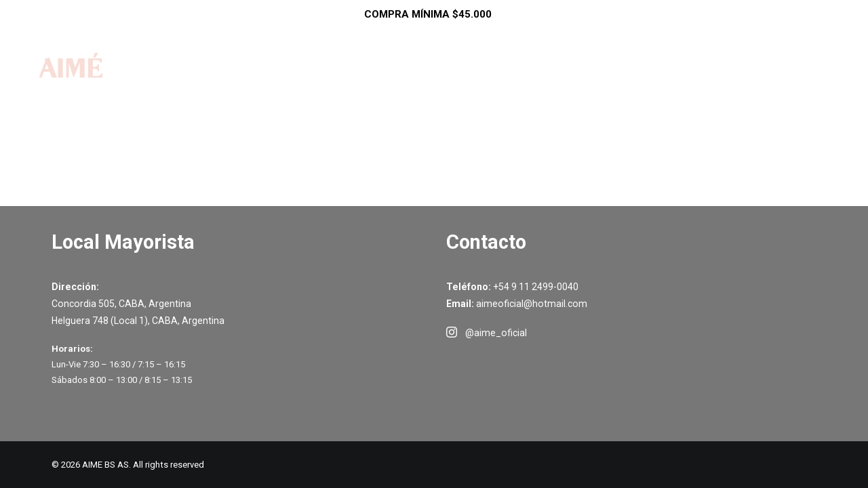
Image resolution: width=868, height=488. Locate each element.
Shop (405, 80)
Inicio (346, 80)
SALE (458, 80)
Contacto (703, 80)
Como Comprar (537, 80)
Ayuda (627, 80)
